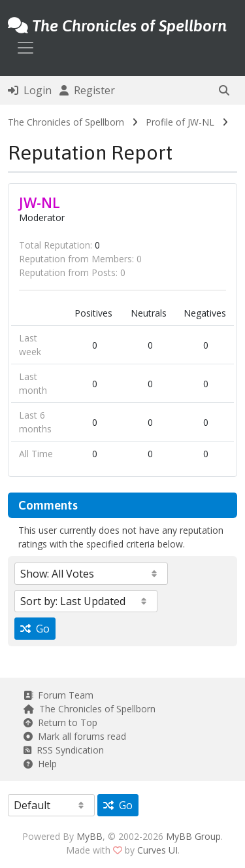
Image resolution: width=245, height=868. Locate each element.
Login (30, 90)
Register (87, 90)
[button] (224, 90)
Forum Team (58, 695)
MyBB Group (193, 836)
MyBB (90, 836)
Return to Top (60, 722)
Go (35, 629)
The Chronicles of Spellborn (66, 122)
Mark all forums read (75, 736)
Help (40, 764)
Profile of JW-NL (180, 122)
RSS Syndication (64, 750)
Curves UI (157, 850)
